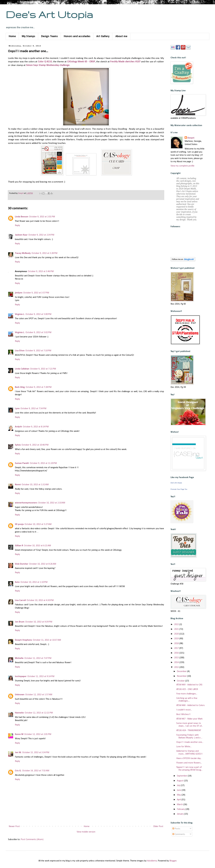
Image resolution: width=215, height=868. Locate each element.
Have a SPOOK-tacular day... (189, 758)
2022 (177, 624)
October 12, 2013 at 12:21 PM (39, 713)
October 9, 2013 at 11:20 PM (43, 463)
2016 (177, 653)
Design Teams (49, 36)
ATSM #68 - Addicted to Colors (190, 705)
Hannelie (19, 713)
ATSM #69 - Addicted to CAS (189, 685)
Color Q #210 (45, 62)
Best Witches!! (183, 714)
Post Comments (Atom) (32, 839)
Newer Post (14, 826)
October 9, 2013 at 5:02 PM (38, 333)
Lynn (17, 409)
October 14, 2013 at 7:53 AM (36, 771)
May (179, 795)
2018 (177, 644)
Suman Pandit (22, 463)
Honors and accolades (77, 36)
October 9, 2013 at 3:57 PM (36, 293)
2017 (177, 648)
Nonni (18, 485)
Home (12, 36)
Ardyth (18, 427)
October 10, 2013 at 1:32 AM (35, 485)
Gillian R (19, 546)
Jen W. (18, 753)
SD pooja (19, 524)
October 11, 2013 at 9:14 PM (41, 676)
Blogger (173, 861)
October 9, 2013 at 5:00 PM (38, 314)
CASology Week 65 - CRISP (81, 62)
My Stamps (28, 36)
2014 (177, 662)
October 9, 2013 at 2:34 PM (41, 235)
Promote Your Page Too (179, 489)
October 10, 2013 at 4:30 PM (40, 600)
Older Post (158, 826)
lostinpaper (21, 676)
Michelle (19, 658)
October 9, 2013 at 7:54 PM (33, 409)
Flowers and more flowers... (189, 763)
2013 (177, 667)
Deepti (191, 138)
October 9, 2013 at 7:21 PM (43, 369)
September (182, 776)
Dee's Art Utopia (49, 14)
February (181, 809)
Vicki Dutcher (22, 564)
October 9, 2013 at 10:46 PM (35, 445)
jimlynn (19, 293)
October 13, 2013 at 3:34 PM (36, 753)
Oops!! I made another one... (190, 742)
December (182, 671)
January (181, 814)
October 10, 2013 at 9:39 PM (39, 622)
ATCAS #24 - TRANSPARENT (189, 730)
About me (121, 36)
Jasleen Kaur (21, 235)
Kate (17, 582)
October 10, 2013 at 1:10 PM (34, 582)
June (179, 790)
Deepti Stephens (23, 640)
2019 (177, 639)
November (182, 676)
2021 (177, 629)
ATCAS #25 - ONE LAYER (187, 689)
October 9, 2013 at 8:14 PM (36, 427)
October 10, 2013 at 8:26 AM (43, 564)
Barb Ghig (20, 387)
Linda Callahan (22, 369)
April (179, 800)
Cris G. (18, 771)
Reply (17, 225)
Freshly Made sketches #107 (125, 62)
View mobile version (86, 832)
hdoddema (152, 861)
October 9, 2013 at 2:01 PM (42, 217)
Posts (176, 829)
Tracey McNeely (23, 253)
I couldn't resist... (184, 710)
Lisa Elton (20, 351)
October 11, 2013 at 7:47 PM (38, 658)
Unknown (20, 695)
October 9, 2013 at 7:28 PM (39, 387)
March (180, 805)
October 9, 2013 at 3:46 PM (41, 271)
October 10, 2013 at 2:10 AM (52, 503)
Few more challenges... (187, 694)
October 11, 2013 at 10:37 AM (47, 640)
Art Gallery (103, 36)
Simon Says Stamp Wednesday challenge (48, 65)
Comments (179, 834)
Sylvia (18, 445)
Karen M (19, 734)
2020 (177, 634)
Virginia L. (20, 314)
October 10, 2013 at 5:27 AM (38, 524)
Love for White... (184, 747)
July (179, 785)
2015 (177, 658)
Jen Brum (20, 622)
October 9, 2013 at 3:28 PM (44, 253)
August (180, 781)
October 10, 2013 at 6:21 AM (37, 546)
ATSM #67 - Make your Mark (189, 719)
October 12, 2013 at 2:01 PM (38, 734)
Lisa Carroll (20, 600)
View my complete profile (182, 166)
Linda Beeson (22, 217)
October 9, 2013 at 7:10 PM (38, 351)
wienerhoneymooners (26, 503)
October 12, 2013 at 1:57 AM (39, 695)
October (181, 681)
